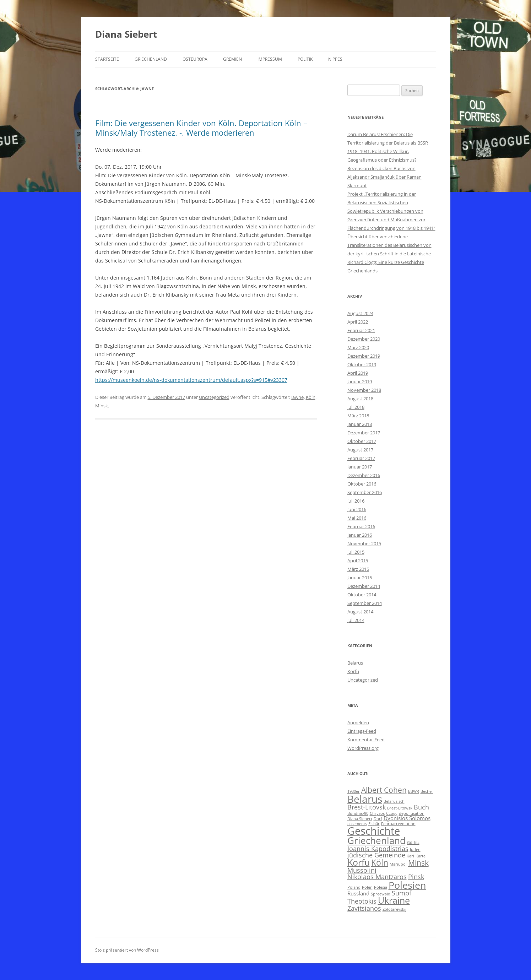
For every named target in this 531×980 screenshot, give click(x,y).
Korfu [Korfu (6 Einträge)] (359, 862)
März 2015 (358, 569)
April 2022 (358, 322)
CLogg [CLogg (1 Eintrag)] (392, 813)
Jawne (297, 397)
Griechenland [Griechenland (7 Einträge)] (376, 840)
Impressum (270, 59)
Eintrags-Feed (362, 731)
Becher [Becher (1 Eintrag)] (427, 791)
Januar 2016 (360, 535)
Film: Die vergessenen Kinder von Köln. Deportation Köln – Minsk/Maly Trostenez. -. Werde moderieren (201, 128)
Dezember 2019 (364, 356)
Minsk (102, 406)
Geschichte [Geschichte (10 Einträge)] (374, 831)
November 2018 (364, 390)
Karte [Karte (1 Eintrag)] (421, 856)
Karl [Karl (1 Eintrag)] (410, 856)
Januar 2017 (360, 467)
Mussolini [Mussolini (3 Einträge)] (362, 870)
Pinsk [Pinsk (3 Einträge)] (416, 877)
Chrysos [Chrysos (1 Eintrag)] (377, 813)
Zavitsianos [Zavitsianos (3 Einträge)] (364, 908)
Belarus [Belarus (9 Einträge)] (365, 799)
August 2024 (360, 313)
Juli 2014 (356, 620)
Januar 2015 (360, 578)
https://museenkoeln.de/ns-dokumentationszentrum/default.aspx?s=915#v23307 (191, 380)
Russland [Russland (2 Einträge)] (358, 893)
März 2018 (358, 416)
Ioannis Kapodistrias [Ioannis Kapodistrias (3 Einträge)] (378, 849)
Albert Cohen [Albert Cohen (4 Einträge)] (384, 790)
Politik (305, 59)
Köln (311, 397)
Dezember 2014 (364, 586)
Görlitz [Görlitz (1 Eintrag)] (413, 843)
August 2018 (360, 399)
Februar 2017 (361, 458)
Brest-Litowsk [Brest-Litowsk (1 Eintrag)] (400, 808)
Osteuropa (195, 59)
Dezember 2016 (364, 475)
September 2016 (365, 492)
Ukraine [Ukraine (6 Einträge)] (394, 900)
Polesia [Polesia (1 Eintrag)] (381, 887)
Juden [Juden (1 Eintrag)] (415, 850)
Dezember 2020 (364, 339)
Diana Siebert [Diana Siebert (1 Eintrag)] (360, 819)
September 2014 (365, 603)
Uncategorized (214, 397)
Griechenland (151, 59)
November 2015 (364, 543)
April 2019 (358, 373)
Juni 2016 (357, 509)
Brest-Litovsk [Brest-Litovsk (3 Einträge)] (367, 807)
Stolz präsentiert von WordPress (127, 950)
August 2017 (360, 450)
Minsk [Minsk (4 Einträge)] (418, 863)
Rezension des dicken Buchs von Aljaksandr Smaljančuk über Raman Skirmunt (384, 177)
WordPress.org (363, 748)
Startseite (107, 59)
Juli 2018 (356, 407)
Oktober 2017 (362, 441)
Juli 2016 (356, 501)
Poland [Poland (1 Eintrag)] (354, 887)
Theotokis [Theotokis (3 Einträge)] (362, 901)
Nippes (335, 59)
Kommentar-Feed (366, 740)
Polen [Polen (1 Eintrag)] (367, 887)
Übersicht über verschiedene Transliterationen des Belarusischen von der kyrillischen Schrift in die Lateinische (389, 245)
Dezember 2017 (364, 433)
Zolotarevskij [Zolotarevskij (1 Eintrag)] (394, 909)
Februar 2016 (361, 526)
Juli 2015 (356, 552)
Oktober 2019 (362, 364)
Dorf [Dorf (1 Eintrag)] (378, 819)
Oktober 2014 (362, 595)
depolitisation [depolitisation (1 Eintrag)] (412, 813)
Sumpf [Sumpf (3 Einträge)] (402, 893)
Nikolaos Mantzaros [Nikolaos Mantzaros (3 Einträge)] (377, 877)
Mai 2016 (357, 518)
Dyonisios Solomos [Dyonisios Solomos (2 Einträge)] (407, 818)
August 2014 (360, 612)
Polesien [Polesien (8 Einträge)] (407, 885)
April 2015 (358, 561)
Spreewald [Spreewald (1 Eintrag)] (381, 894)
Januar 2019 (360, 381)
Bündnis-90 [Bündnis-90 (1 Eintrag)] (358, 813)
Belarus (355, 663)
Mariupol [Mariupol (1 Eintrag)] (398, 864)
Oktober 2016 (362, 484)
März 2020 (358, 347)
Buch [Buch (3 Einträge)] (421, 807)
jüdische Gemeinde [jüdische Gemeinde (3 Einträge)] (376, 855)
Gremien (232, 59)
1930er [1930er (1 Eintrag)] (354, 791)
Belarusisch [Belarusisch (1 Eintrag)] (394, 801)
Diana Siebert (126, 34)
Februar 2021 (361, 330)
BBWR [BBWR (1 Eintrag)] (414, 791)
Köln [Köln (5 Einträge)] (380, 863)
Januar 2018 (360, 424)
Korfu (353, 671)
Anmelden (358, 722)
